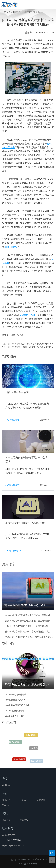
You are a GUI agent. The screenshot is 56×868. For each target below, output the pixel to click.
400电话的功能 (28, 315)
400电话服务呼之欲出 (15, 716)
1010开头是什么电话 (15, 711)
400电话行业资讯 (32, 12)
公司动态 (24, 800)
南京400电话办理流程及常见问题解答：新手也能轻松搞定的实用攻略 (29, 615)
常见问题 (6, 820)
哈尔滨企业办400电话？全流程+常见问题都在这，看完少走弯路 (29, 637)
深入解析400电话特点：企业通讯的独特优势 (33, 344)
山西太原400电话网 (17, 392)
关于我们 (6, 800)
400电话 (17, 12)
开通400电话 (17, 335)
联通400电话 (15, 742)
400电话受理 (37, 761)
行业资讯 (24, 820)
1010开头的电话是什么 (16, 694)
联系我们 (6, 805)
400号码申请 (19, 760)
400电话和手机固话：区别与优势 (25, 523)
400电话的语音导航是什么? (18, 705)
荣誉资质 (41, 800)
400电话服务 (11, 247)
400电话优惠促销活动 (15, 700)
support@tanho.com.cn (13, 845)
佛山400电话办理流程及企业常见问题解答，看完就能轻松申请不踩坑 (29, 632)
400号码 (34, 749)
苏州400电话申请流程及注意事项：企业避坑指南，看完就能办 (29, 621)
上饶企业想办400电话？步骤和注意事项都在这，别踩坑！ (29, 626)
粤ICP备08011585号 (28, 864)
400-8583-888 (9, 835)
